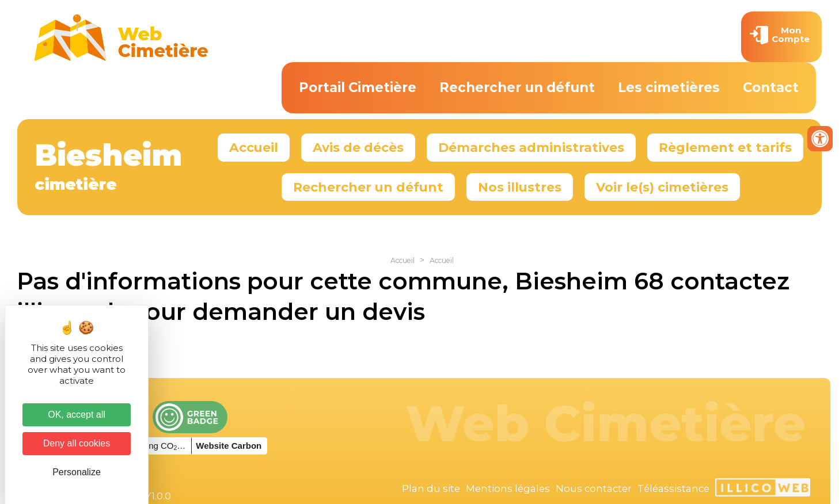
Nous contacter (594, 488)
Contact (771, 87)
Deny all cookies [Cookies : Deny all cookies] (77, 443)
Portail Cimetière (358, 87)
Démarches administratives (531, 147)
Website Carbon (229, 446)
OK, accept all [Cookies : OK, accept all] (77, 415)
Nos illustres (520, 187)
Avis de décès (358, 147)
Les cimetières (669, 87)
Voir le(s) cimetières (662, 187)
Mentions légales (508, 488)
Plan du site (431, 488)
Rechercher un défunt (517, 87)
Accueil (254, 147)
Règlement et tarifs (725, 147)
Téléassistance (673, 488)
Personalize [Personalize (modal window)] (77, 472)
